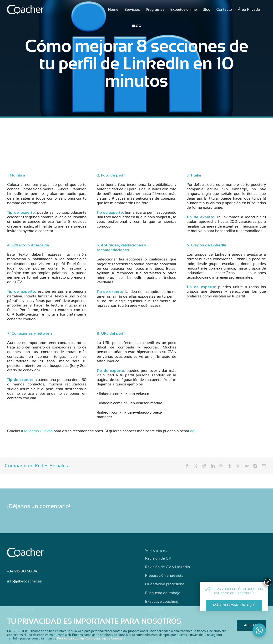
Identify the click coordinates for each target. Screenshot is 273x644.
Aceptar (251, 625)
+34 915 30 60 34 (22, 571)
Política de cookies (71, 638)
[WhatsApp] (221, 466)
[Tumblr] (229, 466)
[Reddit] (204, 466)
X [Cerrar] (268, 582)
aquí (194, 431)
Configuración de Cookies (106, 638)
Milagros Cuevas (38, 431)
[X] (196, 466)
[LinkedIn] (213, 466)
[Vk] (247, 466)
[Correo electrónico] (264, 466)
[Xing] (255, 466)
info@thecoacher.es (24, 581)
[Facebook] (187, 466)
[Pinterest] (238, 466)
